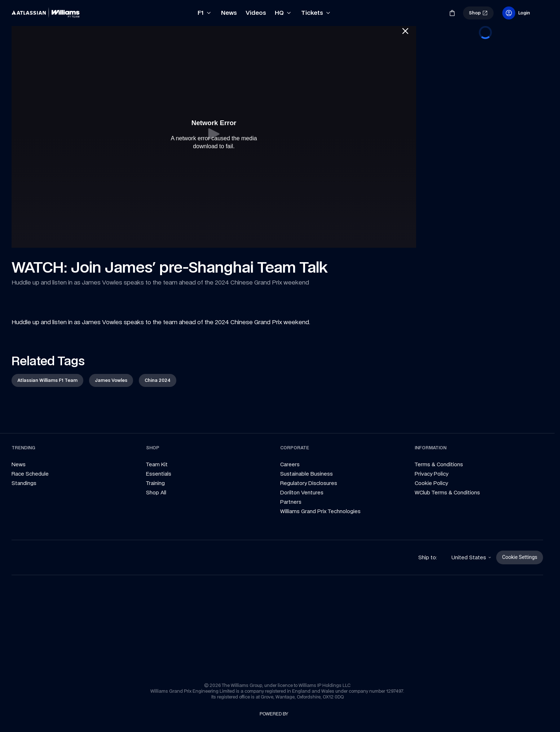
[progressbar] (485, 32)
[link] (24, 10)
